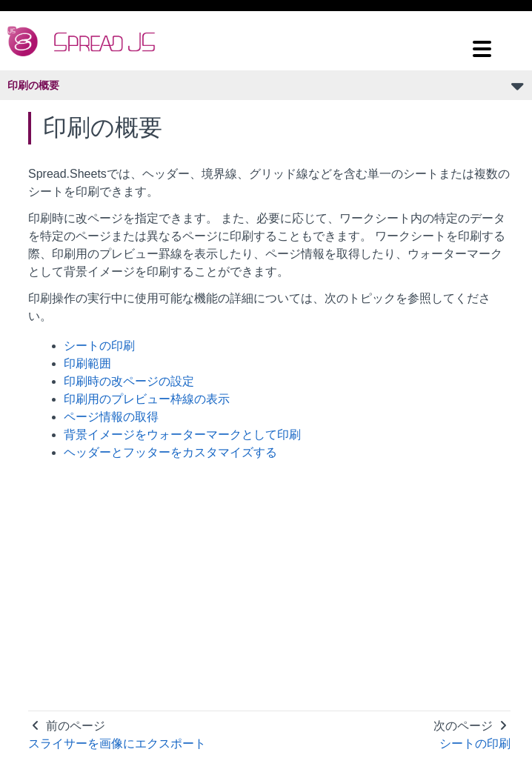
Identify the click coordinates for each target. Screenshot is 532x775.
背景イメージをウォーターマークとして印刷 (182, 435)
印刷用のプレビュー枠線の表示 (147, 399)
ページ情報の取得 (111, 417)
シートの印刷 (99, 346)
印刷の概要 (33, 85)
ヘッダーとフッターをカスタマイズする (170, 452)
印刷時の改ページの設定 (129, 381)
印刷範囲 (87, 363)
